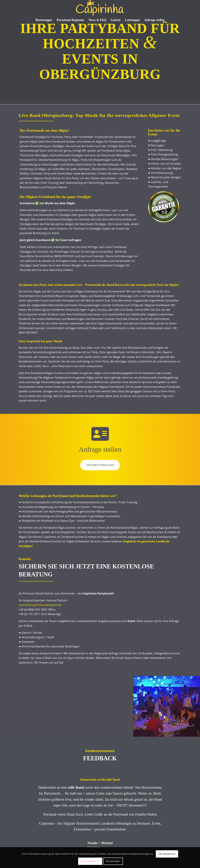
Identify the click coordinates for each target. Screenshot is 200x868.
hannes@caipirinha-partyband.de (40, 605)
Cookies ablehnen (90, 861)
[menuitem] (44, 20)
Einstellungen (113, 861)
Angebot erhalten (100, 465)
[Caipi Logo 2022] (100, 8)
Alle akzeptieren (167, 854)
